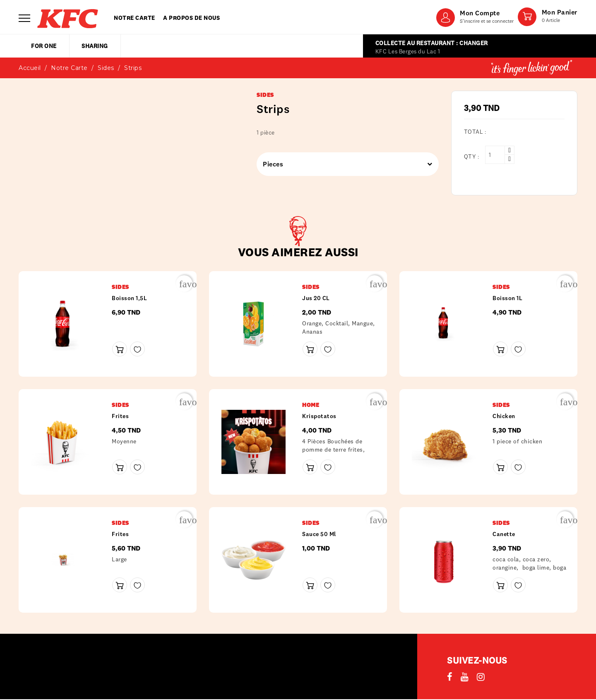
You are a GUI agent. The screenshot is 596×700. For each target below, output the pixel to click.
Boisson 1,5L (129, 298)
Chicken (504, 416)
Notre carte (135, 18)
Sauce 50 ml (319, 534)
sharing (95, 46)
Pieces (345, 164)
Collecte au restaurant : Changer (432, 43)
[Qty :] (495, 155)
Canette (504, 534)
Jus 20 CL (316, 298)
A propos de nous (191, 18)
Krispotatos (319, 416)
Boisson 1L (507, 298)
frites (120, 416)
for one (44, 46)
